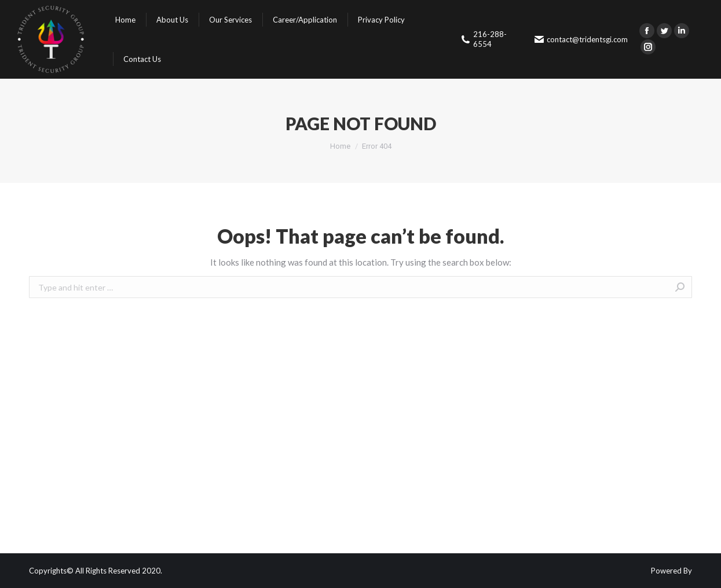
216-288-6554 (484, 39)
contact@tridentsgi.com (581, 40)
